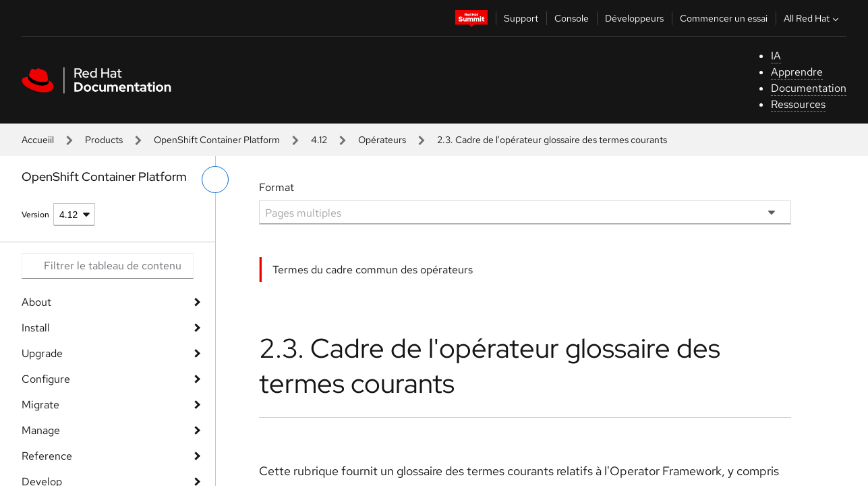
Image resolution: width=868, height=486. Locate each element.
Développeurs (634, 18)
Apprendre (797, 72)
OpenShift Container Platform (217, 140)
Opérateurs (382, 140)
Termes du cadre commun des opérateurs (373, 270)
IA (776, 56)
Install (36, 328)
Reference (47, 456)
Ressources (798, 104)
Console (572, 18)
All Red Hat (813, 18)
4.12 (319, 140)
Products (104, 140)
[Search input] (108, 266)
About (36, 302)
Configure (46, 379)
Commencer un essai (724, 18)
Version (35, 215)
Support (521, 18)
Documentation (809, 88)
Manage (41, 430)
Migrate (40, 405)
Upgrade (42, 353)
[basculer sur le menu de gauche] (215, 180)
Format (277, 187)
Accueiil (38, 140)
